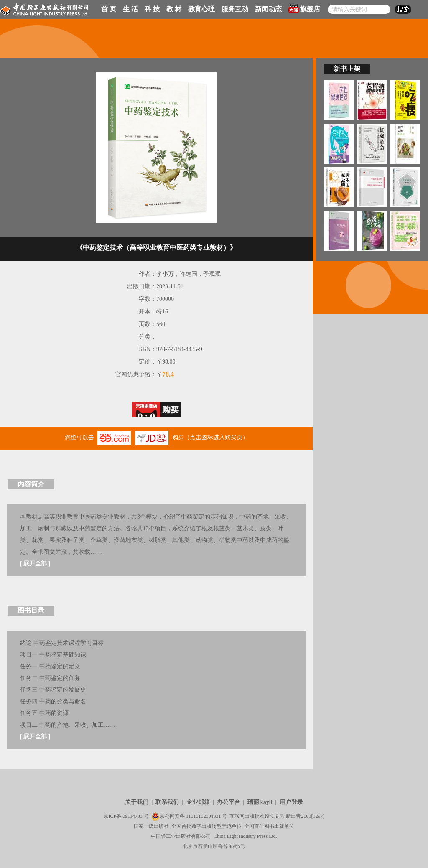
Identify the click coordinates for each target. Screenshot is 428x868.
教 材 (174, 9)
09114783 (132, 816)
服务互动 (235, 9)
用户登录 (291, 802)
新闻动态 (268, 9)
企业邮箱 (198, 802)
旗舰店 (304, 8)
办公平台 (229, 802)
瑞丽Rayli (260, 802)
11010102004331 (204, 816)
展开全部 (35, 564)
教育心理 (201, 9)
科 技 (152, 9)
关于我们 (137, 802)
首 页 (109, 9)
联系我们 (167, 802)
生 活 (130, 9)
